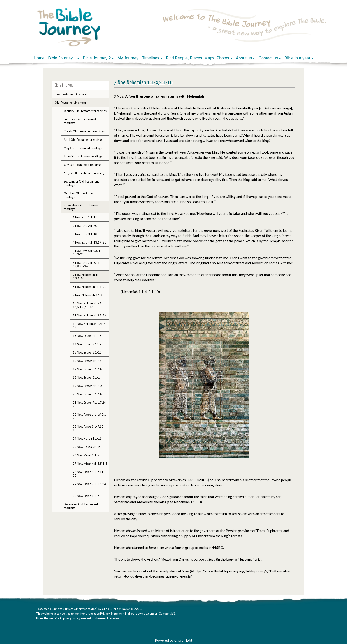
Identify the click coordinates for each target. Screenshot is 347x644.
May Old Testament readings (83, 148)
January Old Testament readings (85, 111)
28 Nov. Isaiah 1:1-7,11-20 (89, 474)
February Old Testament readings (80, 121)
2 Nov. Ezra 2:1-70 (85, 226)
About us (244, 58)
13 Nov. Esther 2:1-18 (87, 336)
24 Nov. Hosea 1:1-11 (87, 438)
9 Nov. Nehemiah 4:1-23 (89, 295)
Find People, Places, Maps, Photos (198, 58)
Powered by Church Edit (174, 640)
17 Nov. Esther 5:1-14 (87, 369)
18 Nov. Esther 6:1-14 (87, 377)
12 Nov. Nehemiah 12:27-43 (90, 326)
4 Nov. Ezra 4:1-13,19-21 (89, 242)
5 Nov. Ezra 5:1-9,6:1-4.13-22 (87, 253)
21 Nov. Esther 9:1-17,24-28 (90, 404)
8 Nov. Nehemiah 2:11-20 (90, 287)
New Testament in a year (71, 94)
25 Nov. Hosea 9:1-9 (86, 447)
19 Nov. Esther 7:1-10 (87, 386)
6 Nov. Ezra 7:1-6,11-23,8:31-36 (87, 265)
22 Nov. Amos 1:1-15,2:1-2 (90, 416)
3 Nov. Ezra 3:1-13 (85, 234)
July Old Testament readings (83, 165)
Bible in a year (297, 58)
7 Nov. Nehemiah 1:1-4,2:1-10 (87, 276)
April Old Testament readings (83, 140)
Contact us (268, 58)
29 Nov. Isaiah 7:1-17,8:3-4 (90, 486)
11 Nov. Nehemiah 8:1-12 (90, 315)
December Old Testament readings (81, 506)
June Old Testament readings (83, 156)
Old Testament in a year (70, 103)
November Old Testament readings (81, 207)
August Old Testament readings (85, 173)
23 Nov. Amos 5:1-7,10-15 (89, 428)
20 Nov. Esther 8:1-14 (87, 394)
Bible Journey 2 (97, 58)
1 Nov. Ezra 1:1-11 (85, 217)
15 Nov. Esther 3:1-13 (87, 352)
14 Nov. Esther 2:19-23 (88, 344)
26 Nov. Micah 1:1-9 (86, 455)
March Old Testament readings (84, 131)
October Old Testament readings (80, 195)
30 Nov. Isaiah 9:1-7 (86, 496)
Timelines (151, 58)
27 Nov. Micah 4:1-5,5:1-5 (90, 464)
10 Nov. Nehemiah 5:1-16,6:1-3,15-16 (88, 305)
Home (39, 58)
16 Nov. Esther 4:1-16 (87, 361)
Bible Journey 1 (62, 58)
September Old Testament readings (81, 183)
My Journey (128, 58)
